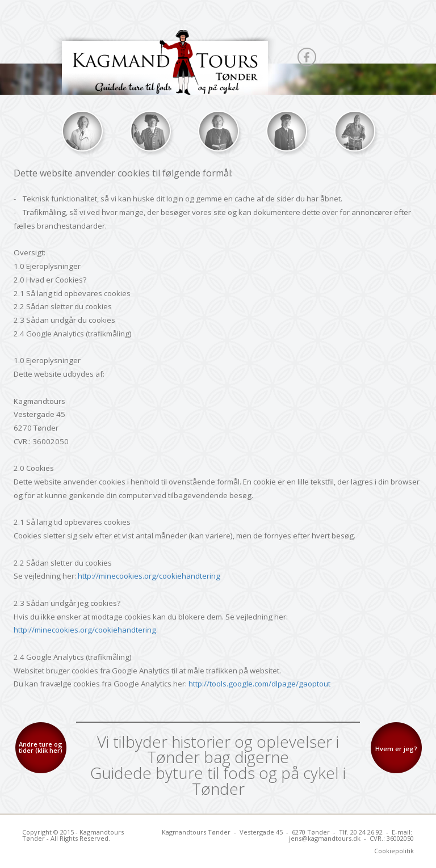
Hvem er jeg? (396, 749)
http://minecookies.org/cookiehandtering (149, 576)
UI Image (82, 130)
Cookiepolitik (394, 851)
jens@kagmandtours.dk (325, 838)
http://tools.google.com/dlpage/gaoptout (259, 684)
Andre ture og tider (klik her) (41, 747)
